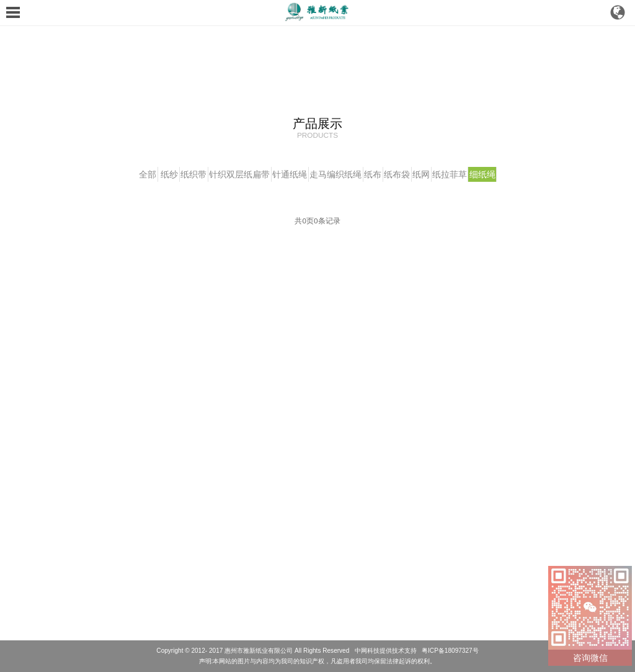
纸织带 (168, 174)
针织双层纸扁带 (223, 174)
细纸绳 (525, 174)
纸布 (381, 174)
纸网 (446, 174)
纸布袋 (414, 174)
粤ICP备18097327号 (450, 651)
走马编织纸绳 (335, 174)
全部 (105, 174)
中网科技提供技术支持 (386, 651)
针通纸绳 (281, 174)
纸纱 (135, 174)
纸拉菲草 (484, 174)
